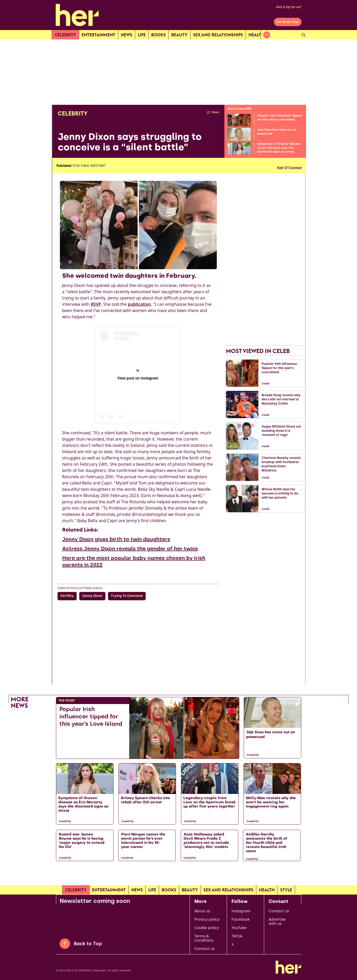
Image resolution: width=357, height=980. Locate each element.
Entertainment (98, 35)
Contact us (205, 949)
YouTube (239, 928)
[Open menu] (267, 35)
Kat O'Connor (289, 168)
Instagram (241, 911)
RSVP (96, 304)
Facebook (240, 920)
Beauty (179, 35)
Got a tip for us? (289, 7)
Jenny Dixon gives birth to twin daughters (116, 539)
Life (142, 35)
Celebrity (65, 35)
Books (158, 35)
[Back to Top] (65, 944)
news (127, 35)
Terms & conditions (204, 938)
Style (286, 890)
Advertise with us (277, 922)
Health (256, 35)
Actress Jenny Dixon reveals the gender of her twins (130, 549)
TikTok (237, 936)
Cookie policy (207, 928)
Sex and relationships (218, 35)
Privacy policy (207, 920)
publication (139, 304)
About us (202, 911)
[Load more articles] (179, 876)
